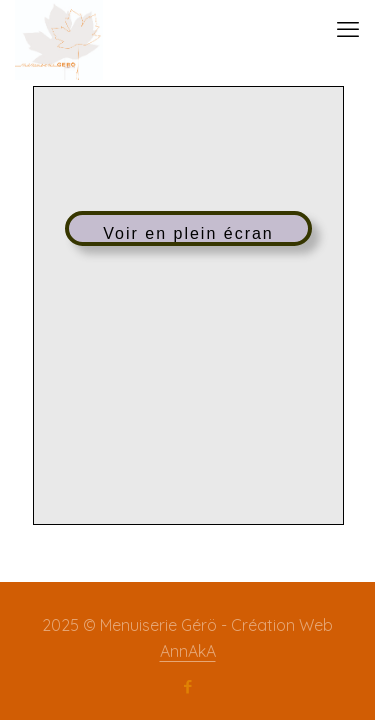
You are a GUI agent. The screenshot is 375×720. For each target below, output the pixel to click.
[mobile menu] (348, 30)
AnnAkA (188, 651)
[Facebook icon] (187, 687)
